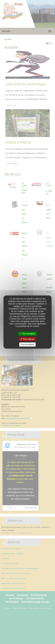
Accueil (6, 31)
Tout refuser (28, 339)
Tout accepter (27, 334)
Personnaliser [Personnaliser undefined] (28, 344)
